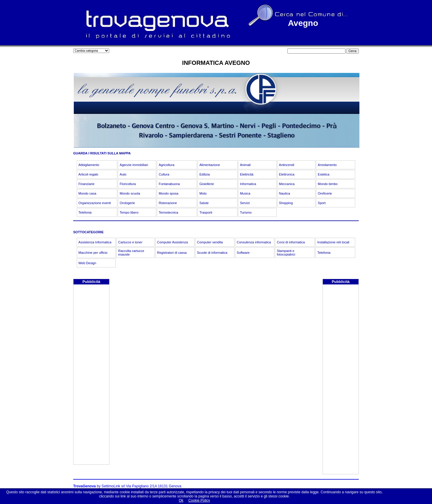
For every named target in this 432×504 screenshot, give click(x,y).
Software (243, 253)
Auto (123, 174)
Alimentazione (210, 165)
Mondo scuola (130, 193)
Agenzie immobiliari (134, 165)
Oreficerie (325, 193)
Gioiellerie (207, 184)
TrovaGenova (84, 486)
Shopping (286, 203)
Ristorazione (168, 203)
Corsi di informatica (291, 242)
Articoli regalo (89, 174)
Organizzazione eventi (95, 203)
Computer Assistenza (173, 242)
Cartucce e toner (130, 242)
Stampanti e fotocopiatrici (286, 253)
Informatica (248, 184)
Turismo (246, 212)
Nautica (285, 193)
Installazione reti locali (333, 242)
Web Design (87, 263)
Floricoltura (128, 184)
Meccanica (287, 184)
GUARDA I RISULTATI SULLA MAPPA (102, 153)
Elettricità (246, 174)
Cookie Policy (199, 500)
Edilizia (205, 174)
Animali (245, 165)
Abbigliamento (89, 165)
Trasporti (206, 212)
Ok (181, 500)
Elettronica (287, 174)
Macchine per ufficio (93, 253)
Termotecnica (168, 212)
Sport (322, 203)
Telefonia (85, 212)
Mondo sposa (168, 193)
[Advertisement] (91, 375)
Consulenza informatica (254, 242)
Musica (245, 193)
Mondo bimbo (328, 184)
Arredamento (327, 165)
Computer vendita (210, 242)
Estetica (324, 174)
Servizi (245, 203)
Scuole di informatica (212, 253)
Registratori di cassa (172, 253)
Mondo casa (87, 193)
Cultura (164, 174)
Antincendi (287, 165)
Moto (203, 193)
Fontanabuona (169, 184)
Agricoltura (166, 165)
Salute (204, 203)
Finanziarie (87, 184)
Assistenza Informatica (95, 242)
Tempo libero (129, 212)
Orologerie (127, 203)
